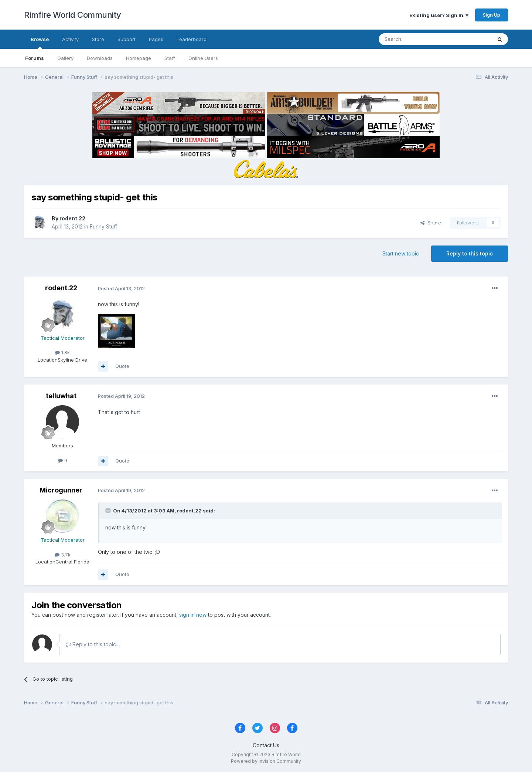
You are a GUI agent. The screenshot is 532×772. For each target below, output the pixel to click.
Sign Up (492, 15)
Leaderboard (192, 39)
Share (431, 223)
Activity (70, 39)
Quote (122, 366)
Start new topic (401, 253)
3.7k (63, 555)
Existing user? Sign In (439, 15)
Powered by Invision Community (266, 761)
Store (98, 39)
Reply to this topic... (93, 644)
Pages (156, 39)
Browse (40, 43)
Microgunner (61, 490)
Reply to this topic (470, 253)
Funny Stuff (103, 226)
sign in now (193, 615)
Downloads (100, 58)
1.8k (62, 352)
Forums (35, 58)
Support (127, 39)
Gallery (65, 58)
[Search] (416, 39)
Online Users (203, 58)
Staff (170, 58)
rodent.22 (72, 218)
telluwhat (61, 396)
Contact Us (266, 745)
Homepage (139, 58)
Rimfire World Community (73, 15)
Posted (121, 288)
